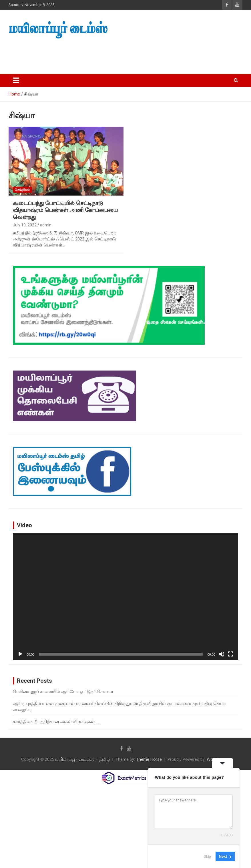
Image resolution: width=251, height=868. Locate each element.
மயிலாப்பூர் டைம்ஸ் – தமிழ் (82, 759)
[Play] (20, 654)
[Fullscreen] (231, 654)
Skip (207, 856)
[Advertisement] (108, 55)
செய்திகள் (22, 190)
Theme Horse (149, 759)
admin (46, 225)
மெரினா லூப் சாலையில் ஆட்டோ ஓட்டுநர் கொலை (63, 692)
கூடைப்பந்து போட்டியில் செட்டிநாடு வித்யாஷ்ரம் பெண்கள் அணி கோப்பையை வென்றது (65, 210)
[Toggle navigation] (16, 80)
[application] (125, 597)
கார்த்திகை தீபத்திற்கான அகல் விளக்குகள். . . (56, 722)
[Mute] (222, 654)
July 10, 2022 (25, 225)
